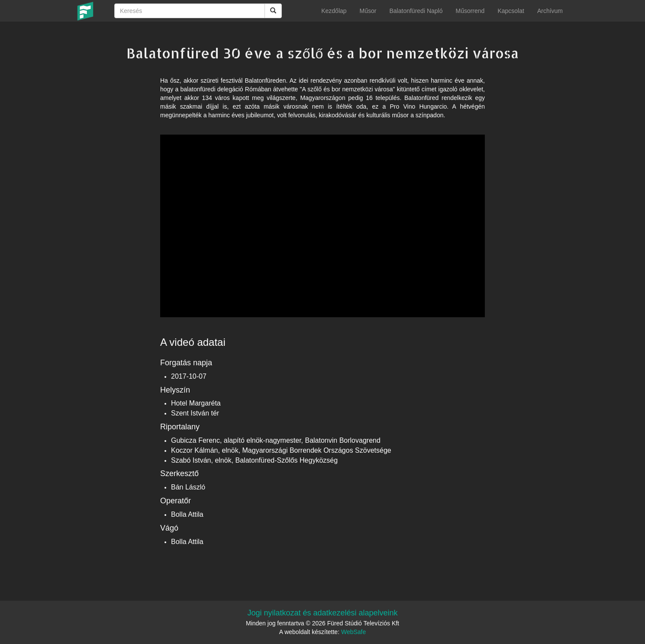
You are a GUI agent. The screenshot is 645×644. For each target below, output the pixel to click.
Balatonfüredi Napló (416, 11)
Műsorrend (470, 11)
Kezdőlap (334, 11)
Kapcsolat (511, 11)
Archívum (550, 11)
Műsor (368, 11)
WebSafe (353, 632)
